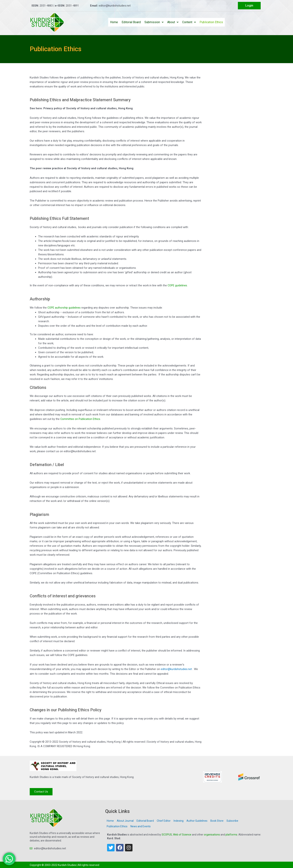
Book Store (217, 820)
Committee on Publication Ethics (80, 419)
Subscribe (232, 820)
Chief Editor (164, 820)
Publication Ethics (211, 22)
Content (189, 22)
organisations (212, 834)
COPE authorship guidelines (64, 307)
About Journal (125, 820)
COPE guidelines (178, 285)
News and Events (141, 826)
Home (114, 22)
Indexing (179, 820)
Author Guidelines (197, 820)
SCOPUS (167, 834)
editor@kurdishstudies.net (177, 669)
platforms (231, 834)
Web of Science (182, 834)
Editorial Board (131, 22)
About (173, 22)
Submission (154, 22)
